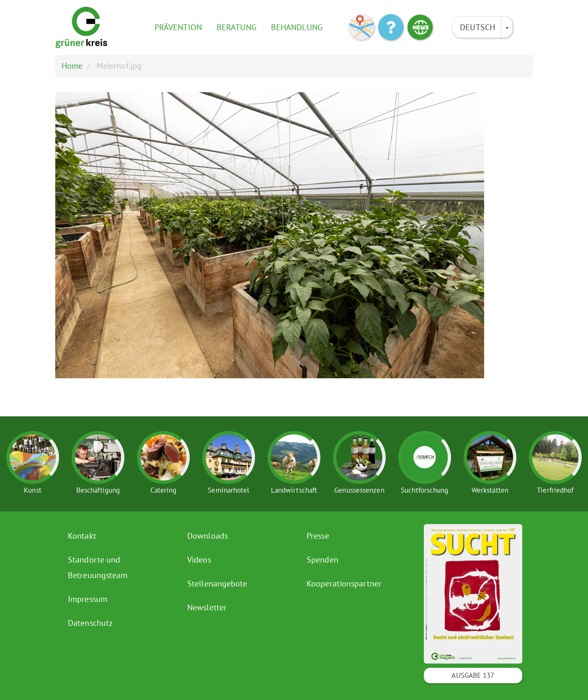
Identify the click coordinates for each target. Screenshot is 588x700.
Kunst (33, 490)
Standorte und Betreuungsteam (98, 567)
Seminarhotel (228, 490)
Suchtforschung (424, 490)
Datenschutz (90, 623)
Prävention (178, 27)
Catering (164, 490)
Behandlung (297, 27)
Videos (199, 560)
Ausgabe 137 (473, 675)
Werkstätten (490, 490)
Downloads (208, 536)
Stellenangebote (217, 584)
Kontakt (82, 536)
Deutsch (477, 27)
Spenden (322, 560)
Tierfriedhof (555, 490)
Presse (318, 536)
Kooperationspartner (344, 584)
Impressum (88, 599)
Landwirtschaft (294, 490)
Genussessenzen (359, 490)
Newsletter (207, 607)
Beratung (236, 27)
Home (72, 66)
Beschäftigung (98, 490)
